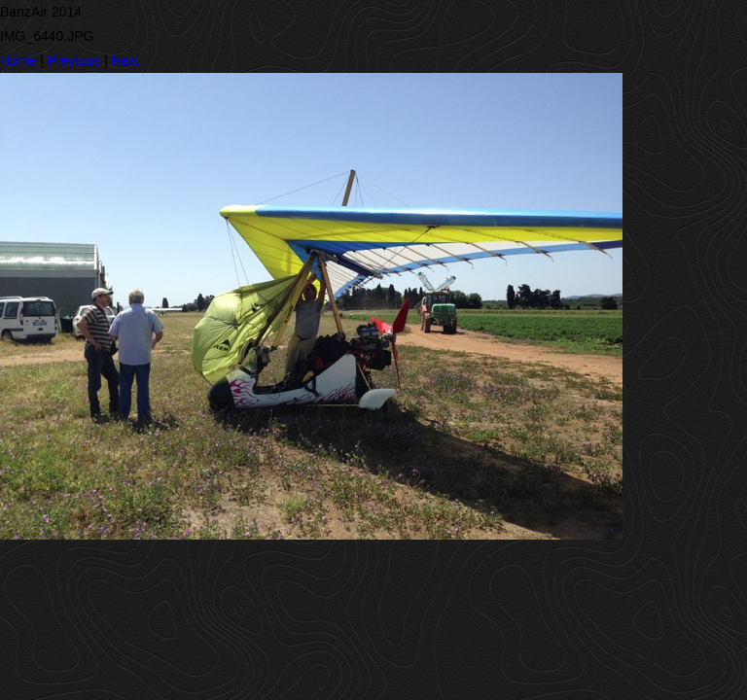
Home (18, 60)
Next (126, 60)
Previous (74, 60)
